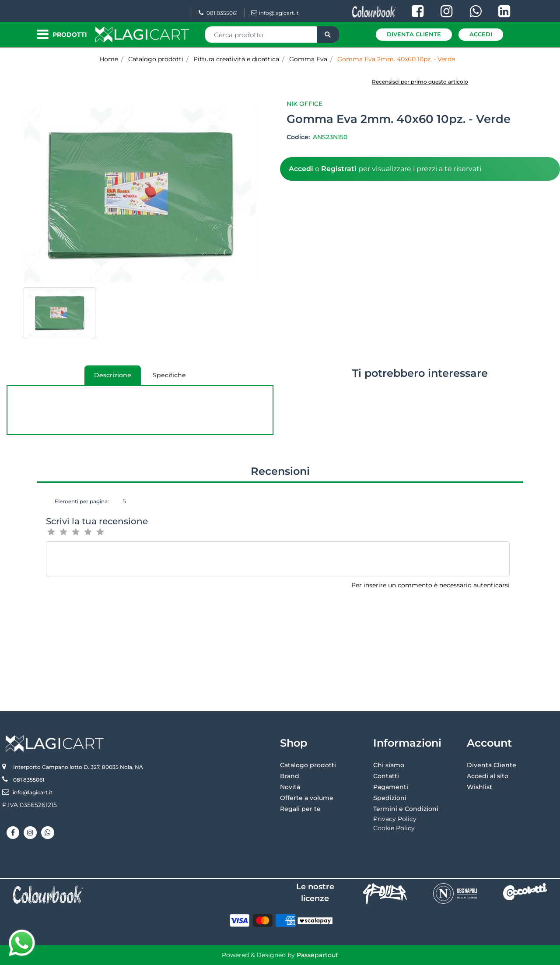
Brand (290, 776)
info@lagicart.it (275, 13)
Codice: (299, 137)
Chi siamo (389, 765)
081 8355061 (218, 13)
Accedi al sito (488, 776)
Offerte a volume (307, 798)
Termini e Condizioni (406, 809)
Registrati (339, 169)
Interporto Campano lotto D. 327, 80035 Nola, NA (78, 767)
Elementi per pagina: (82, 501)
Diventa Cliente (414, 34)
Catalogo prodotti (308, 765)
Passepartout (317, 955)
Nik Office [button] (304, 104)
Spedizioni (390, 798)
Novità (290, 787)
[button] (328, 35)
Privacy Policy (395, 819)
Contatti (386, 776)
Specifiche (169, 375)
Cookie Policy (394, 828)
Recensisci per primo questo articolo (420, 82)
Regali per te (300, 809)
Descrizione (108, 378)
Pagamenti (391, 787)
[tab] (113, 375)
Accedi (481, 34)
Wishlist (479, 787)
